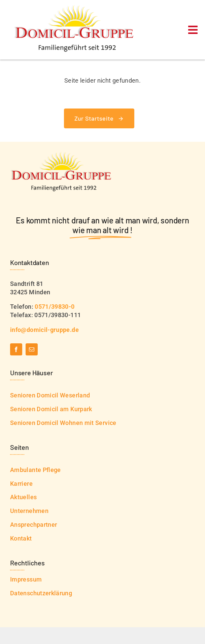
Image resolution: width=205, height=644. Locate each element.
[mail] (32, 349)
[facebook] (16, 349)
